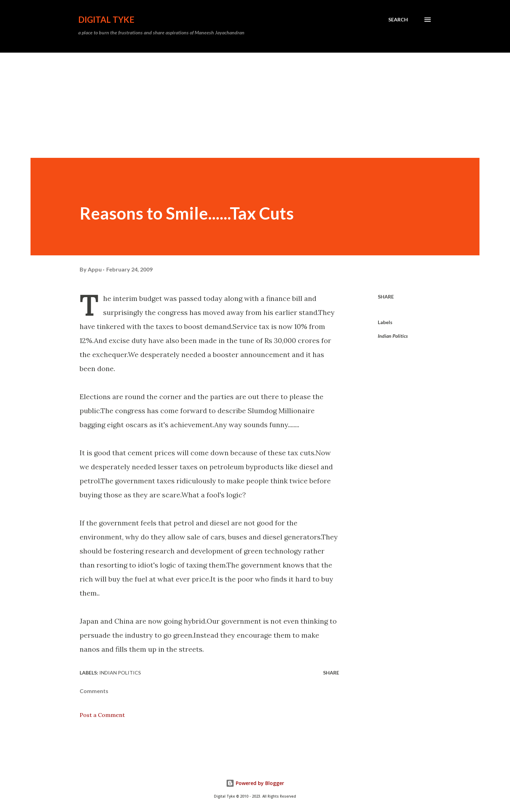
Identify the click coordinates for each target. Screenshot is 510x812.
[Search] (398, 20)
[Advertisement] (255, 105)
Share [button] (386, 297)
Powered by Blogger (255, 783)
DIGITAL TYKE (106, 19)
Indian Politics (393, 336)
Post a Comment (102, 715)
